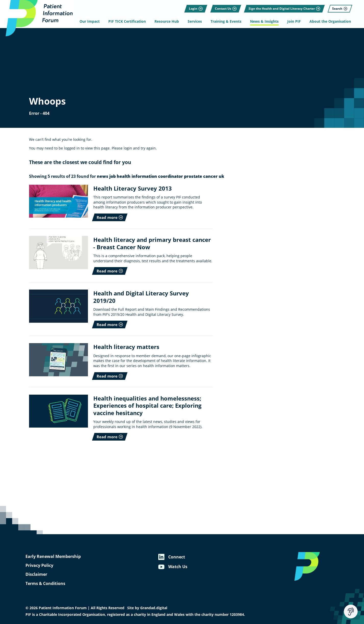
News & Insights (264, 21)
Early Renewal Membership (53, 556)
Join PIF (293, 21)
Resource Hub (168, 21)
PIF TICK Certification (129, 21)
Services (196, 21)
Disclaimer (36, 574)
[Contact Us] (224, 6)
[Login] (194, 6)
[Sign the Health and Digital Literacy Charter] (283, 6)
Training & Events (226, 21)
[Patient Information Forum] (38, 19)
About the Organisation (329, 21)
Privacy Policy (39, 565)
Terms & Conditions (45, 583)
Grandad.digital (154, 608)
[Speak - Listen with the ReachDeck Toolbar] (351, 611)
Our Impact (92, 21)
